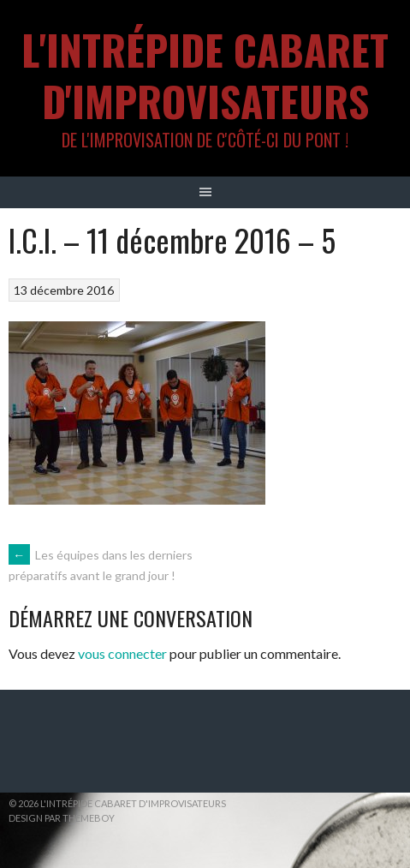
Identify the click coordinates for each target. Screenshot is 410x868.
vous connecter (122, 653)
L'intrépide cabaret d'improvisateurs (205, 75)
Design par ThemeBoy (62, 818)
